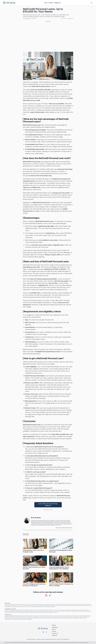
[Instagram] (46, 595)
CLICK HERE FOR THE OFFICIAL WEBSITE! (48, 505)
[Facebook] (50, 595)
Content (51, 3)
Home (46, 3)
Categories (58, 3)
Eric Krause (27, 18)
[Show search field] (92, 3)
